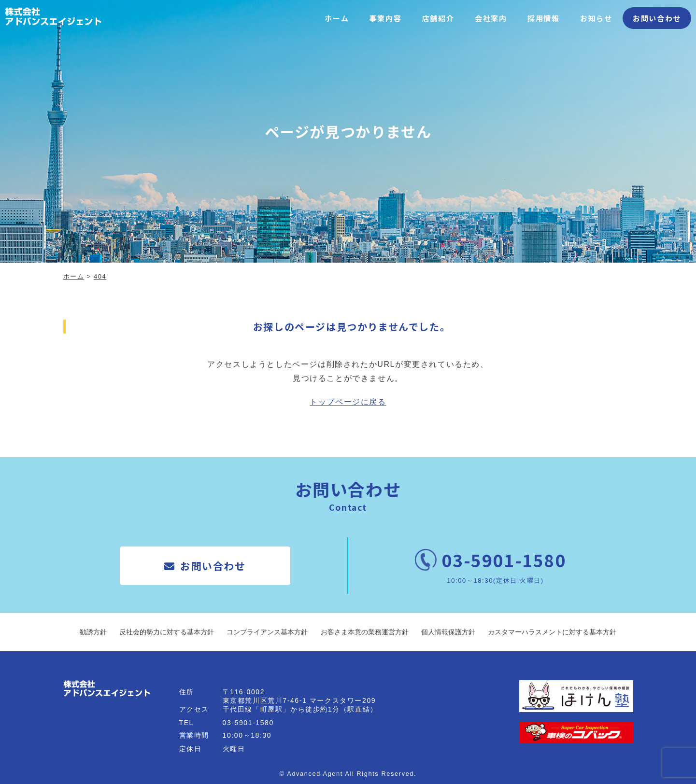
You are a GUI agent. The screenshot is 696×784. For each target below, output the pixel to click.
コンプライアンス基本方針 (267, 632)
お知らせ (596, 18)
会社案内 (491, 18)
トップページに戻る (348, 402)
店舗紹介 (438, 18)
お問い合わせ (657, 18)
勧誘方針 (93, 632)
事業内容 (385, 18)
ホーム (337, 18)
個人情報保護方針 (448, 632)
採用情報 (543, 18)
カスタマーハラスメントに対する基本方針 (552, 632)
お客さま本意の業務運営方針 (365, 632)
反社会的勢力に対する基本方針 (167, 632)
